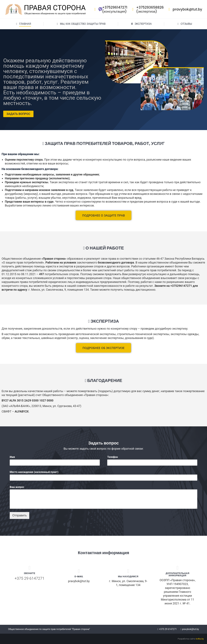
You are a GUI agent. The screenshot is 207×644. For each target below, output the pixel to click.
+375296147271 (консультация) (110, 9)
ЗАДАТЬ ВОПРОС (18, 114)
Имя (12, 457)
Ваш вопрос (17, 487)
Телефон (112, 457)
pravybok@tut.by (185, 9)
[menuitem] (23, 24)
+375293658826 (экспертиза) (147, 9)
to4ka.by (200, 639)
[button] (103, 215)
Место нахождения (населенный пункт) (34, 472)
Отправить (19, 515)
